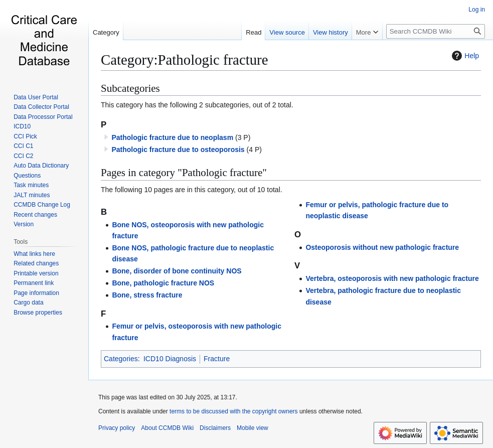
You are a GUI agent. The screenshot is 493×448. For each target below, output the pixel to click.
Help (464, 56)
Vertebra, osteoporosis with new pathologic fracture (392, 278)
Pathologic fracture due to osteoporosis (178, 150)
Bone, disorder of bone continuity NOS (177, 271)
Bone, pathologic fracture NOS (163, 283)
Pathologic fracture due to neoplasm (172, 137)
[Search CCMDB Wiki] (436, 31)
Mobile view (253, 428)
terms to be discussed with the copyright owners (233, 411)
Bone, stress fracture (147, 295)
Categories (121, 359)
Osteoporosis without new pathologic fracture (382, 247)
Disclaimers (215, 428)
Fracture (217, 359)
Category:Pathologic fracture (184, 60)
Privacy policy (117, 428)
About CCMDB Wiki (167, 428)
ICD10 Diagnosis (170, 359)
